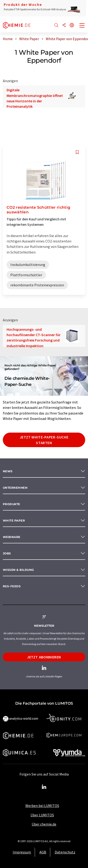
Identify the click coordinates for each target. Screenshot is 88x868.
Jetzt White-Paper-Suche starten (44, 440)
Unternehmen (15, 488)
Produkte (11, 504)
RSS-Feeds (12, 586)
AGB (43, 852)
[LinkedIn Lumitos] (44, 787)
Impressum (22, 852)
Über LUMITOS (42, 815)
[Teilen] (64, 25)
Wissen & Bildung (18, 570)
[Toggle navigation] (82, 26)
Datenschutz (65, 852)
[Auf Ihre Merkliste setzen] (77, 152)
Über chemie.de (44, 824)
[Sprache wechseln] (72, 25)
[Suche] (56, 25)
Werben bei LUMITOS (42, 806)
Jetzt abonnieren (44, 657)
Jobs (7, 553)
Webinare (12, 537)
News (8, 471)
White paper (14, 520)
